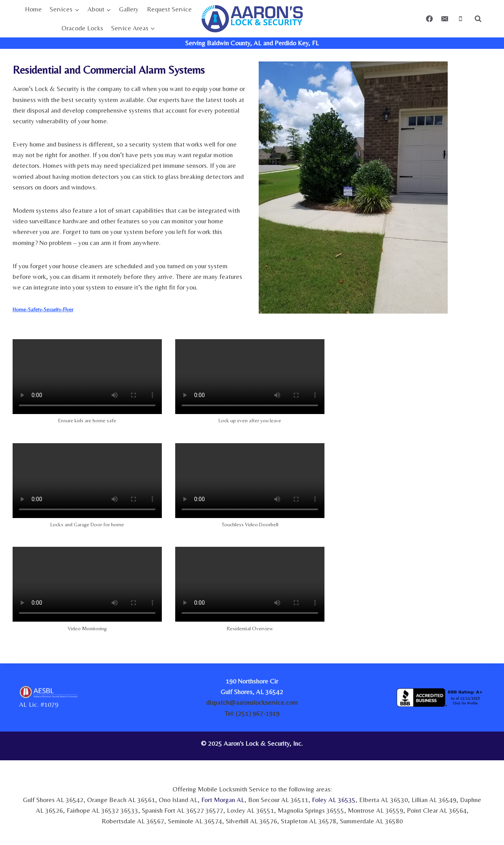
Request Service (169, 9)
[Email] (445, 19)
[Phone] (460, 19)
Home (33, 9)
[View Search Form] (478, 19)
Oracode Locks (82, 28)
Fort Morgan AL (223, 800)
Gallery (129, 9)
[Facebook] (430, 19)
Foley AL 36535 (334, 800)
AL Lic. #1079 (39, 704)
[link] (424, 746)
